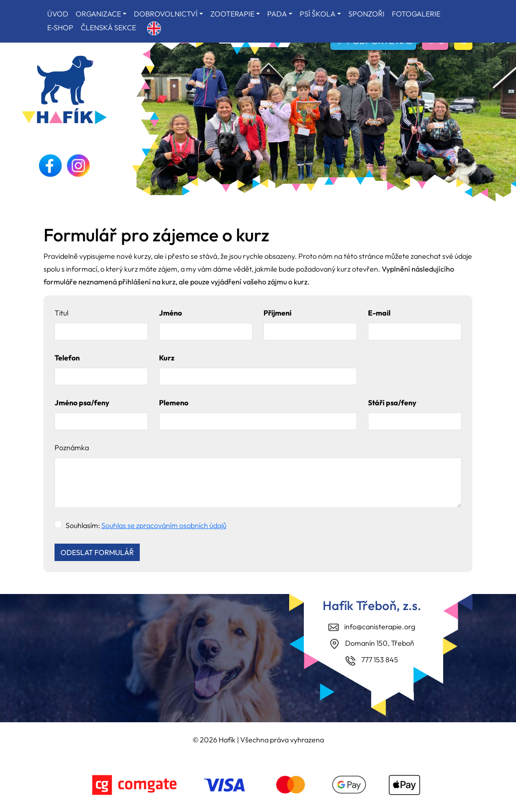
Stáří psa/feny (392, 403)
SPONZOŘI (366, 14)
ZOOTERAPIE (232, 14)
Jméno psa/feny (82, 403)
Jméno (170, 313)
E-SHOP (60, 27)
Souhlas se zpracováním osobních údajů (164, 525)
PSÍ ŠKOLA (318, 14)
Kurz (167, 358)
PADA (277, 14)
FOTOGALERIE (416, 14)
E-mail (379, 313)
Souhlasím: (146, 525)
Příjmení (277, 313)
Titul (61, 313)
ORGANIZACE (98, 14)
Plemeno (174, 403)
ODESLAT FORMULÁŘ (97, 552)
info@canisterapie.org (380, 627)
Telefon (67, 358)
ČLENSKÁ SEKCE (108, 27)
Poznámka (72, 447)
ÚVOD (58, 14)
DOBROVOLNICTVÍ (166, 14)
